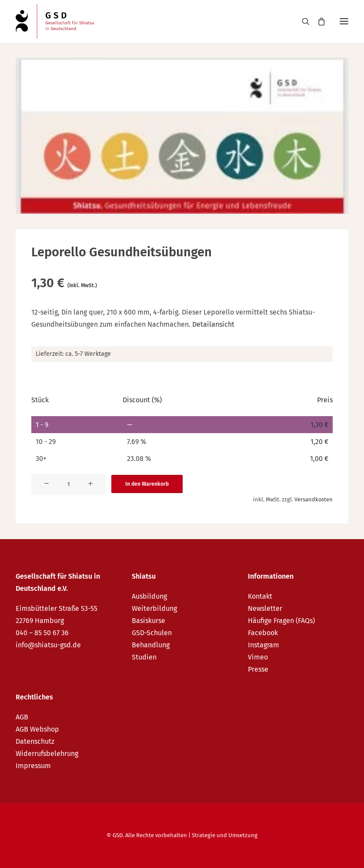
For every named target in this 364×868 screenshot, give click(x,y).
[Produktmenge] (68, 484)
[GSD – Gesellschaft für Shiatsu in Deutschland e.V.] (55, 21)
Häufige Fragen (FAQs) (281, 621)
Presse (258, 669)
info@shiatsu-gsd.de (48, 645)
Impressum (33, 766)
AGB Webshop (37, 729)
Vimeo (258, 657)
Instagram (264, 645)
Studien (144, 657)
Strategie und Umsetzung (225, 835)
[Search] (302, 21)
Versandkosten (314, 499)
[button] (344, 21)
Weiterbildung (154, 608)
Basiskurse (149, 621)
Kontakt (260, 596)
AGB (22, 717)
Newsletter (265, 608)
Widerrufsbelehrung (47, 754)
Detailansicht (213, 324)
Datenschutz (35, 741)
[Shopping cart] (317, 21)
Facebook (263, 633)
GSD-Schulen (152, 633)
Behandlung (151, 645)
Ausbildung (149, 596)
